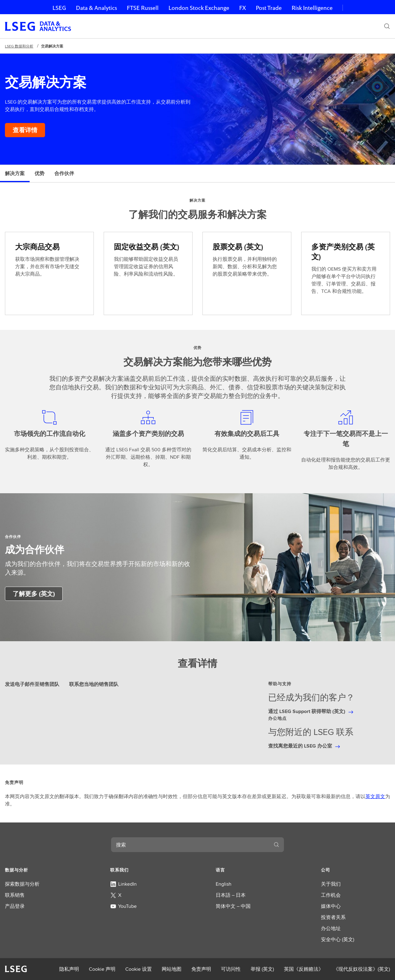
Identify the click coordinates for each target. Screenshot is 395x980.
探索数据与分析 (22, 884)
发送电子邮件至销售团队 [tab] (32, 684)
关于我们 (331, 884)
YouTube (123, 906)
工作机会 (331, 895)
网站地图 (172, 969)
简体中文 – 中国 (233, 906)
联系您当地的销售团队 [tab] (94, 684)
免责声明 (201, 969)
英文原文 (375, 796)
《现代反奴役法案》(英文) (362, 969)
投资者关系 (333, 917)
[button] (39, 870)
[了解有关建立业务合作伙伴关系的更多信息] (34, 594)
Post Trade (269, 8)
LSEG (59, 8)
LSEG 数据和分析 (19, 46)
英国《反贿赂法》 (304, 969)
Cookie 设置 (139, 969)
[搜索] (387, 26)
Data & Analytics (96, 8)
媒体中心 (331, 906)
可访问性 (231, 969)
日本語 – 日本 (231, 895)
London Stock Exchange (199, 8)
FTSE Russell (143, 8)
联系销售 (15, 895)
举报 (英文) (262, 969)
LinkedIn (123, 884)
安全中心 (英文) (338, 939)
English (224, 884)
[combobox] (190, 845)
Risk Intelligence (312, 8)
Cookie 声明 (102, 969)
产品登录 (15, 906)
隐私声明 (69, 969)
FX (243, 8)
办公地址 (331, 928)
